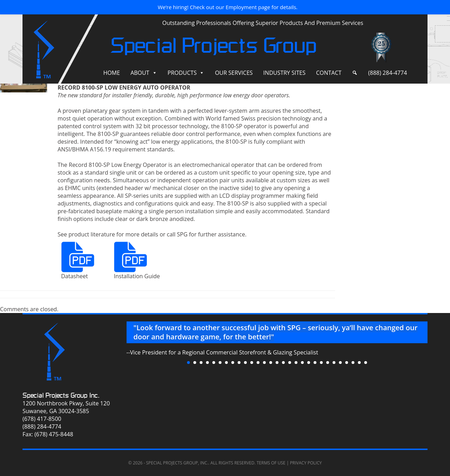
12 (258, 363)
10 (245, 363)
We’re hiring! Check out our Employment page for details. (228, 7)
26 (347, 363)
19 (302, 363)
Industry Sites (284, 73)
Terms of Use (271, 463)
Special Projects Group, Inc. (177, 463)
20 (309, 363)
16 (283, 363)
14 (271, 363)
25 (340, 363)
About (140, 73)
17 (290, 363)
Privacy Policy (306, 463)
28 (359, 363)
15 (277, 363)
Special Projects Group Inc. (61, 395)
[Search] (355, 73)
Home (112, 73)
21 (315, 363)
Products (182, 73)
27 (353, 363)
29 (366, 363)
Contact (329, 73)
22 (321, 363)
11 (252, 363)
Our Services (234, 73)
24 (334, 363)
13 (264, 363)
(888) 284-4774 (387, 73)
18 (296, 363)
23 (328, 363)
